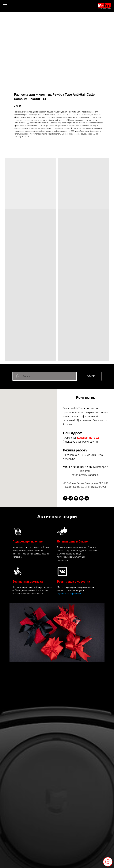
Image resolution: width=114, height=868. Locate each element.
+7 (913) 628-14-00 (81, 467)
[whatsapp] (81, 498)
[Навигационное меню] (5, 6)
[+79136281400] (65, 498)
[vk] (87, 498)
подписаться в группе (68, 594)
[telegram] (71, 498)
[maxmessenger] (76, 498)
